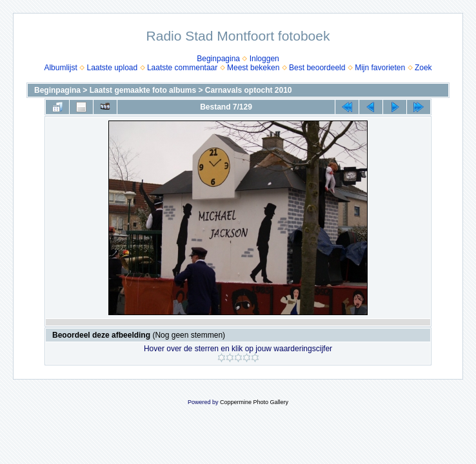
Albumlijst (60, 68)
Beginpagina (218, 59)
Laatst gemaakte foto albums (143, 90)
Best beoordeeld (317, 68)
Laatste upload (112, 68)
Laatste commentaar (182, 68)
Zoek (423, 68)
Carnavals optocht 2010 (249, 90)
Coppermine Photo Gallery (254, 402)
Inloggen (264, 59)
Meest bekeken (253, 68)
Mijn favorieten (380, 68)
